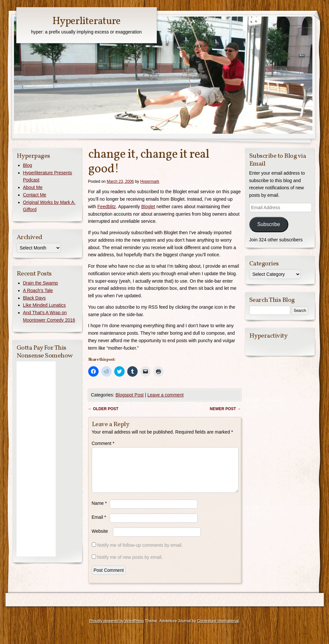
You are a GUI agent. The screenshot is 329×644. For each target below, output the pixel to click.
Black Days (34, 298)
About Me (33, 187)
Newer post (225, 409)
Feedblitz (107, 207)
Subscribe (268, 224)
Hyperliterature (86, 21)
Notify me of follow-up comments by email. (140, 553)
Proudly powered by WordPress (117, 629)
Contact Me (35, 195)
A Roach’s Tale (38, 290)
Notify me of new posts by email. (130, 565)
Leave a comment (165, 395)
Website (100, 539)
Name (99, 511)
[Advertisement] (36, 459)
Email (99, 525)
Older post (103, 409)
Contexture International (218, 629)
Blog (28, 165)
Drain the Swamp (41, 283)
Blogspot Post (130, 395)
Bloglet (148, 207)
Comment (103, 443)
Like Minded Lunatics (45, 305)
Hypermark (150, 181)
